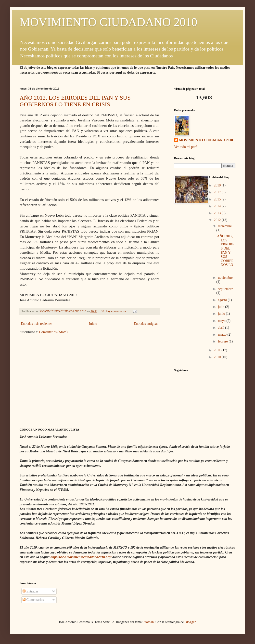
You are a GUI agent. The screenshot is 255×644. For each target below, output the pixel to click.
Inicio (93, 324)
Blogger (190, 622)
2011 (218, 350)
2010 (218, 357)
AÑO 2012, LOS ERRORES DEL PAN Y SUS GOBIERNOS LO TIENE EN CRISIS (75, 101)
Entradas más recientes (37, 324)
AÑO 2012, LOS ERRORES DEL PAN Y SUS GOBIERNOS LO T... (226, 253)
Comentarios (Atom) (53, 332)
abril (222, 328)
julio (222, 307)
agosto (223, 300)
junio (222, 314)
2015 (218, 199)
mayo (222, 321)
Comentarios (33, 600)
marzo (223, 335)
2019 (218, 185)
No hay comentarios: (115, 311)
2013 (218, 213)
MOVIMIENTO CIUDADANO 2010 (108, 22)
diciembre (225, 226)
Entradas (30, 591)
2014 (218, 206)
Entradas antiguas (146, 324)
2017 (218, 192)
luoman (149, 622)
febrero (223, 341)
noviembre (225, 278)
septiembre (225, 289)
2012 (218, 220)
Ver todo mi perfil (186, 147)
